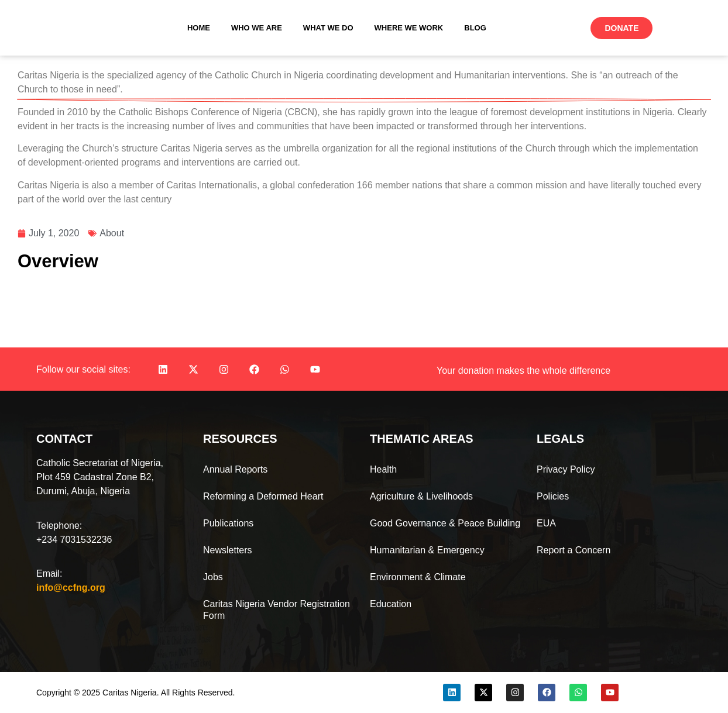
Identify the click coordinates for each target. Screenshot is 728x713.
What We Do (328, 28)
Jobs (213, 577)
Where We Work (409, 28)
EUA (546, 523)
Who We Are (257, 28)
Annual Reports (235, 469)
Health (383, 469)
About (112, 233)
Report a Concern (574, 550)
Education (391, 604)
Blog (475, 28)
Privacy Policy (566, 469)
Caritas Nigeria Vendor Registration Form (277, 610)
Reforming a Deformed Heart (263, 496)
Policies (553, 496)
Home (199, 28)
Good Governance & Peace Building (445, 523)
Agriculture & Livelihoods (421, 496)
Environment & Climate (418, 577)
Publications (228, 523)
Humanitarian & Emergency (427, 550)
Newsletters (228, 550)
